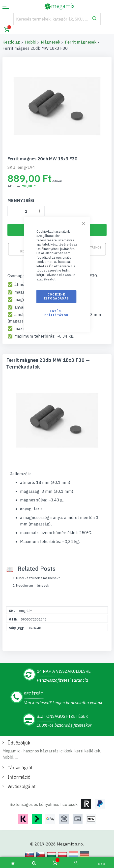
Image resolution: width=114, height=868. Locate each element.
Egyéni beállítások (57, 313)
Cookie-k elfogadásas (57, 296)
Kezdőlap (11, 42)
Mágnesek (51, 42)
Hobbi (31, 42)
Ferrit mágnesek (81, 42)
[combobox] (57, 19)
